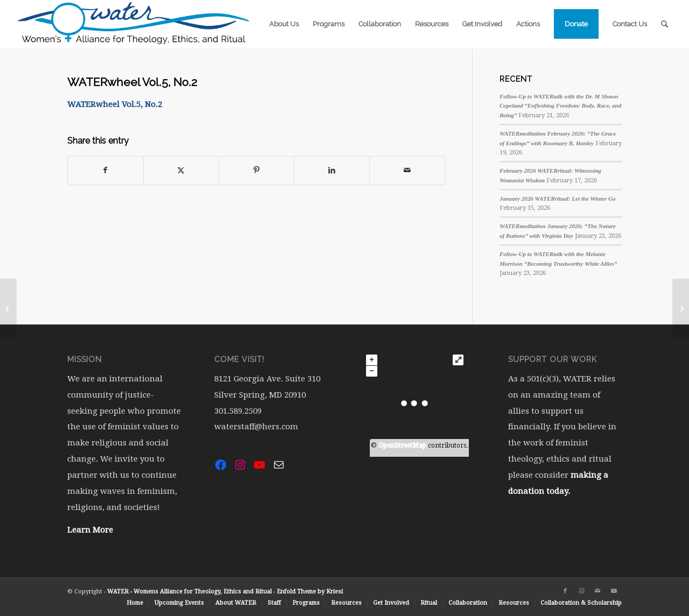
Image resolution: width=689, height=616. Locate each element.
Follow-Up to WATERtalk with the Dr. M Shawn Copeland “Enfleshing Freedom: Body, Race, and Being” (560, 106)
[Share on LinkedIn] (332, 170)
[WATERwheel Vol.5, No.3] (681, 308)
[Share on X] (181, 170)
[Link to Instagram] (581, 591)
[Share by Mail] (407, 170)
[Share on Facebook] (106, 170)
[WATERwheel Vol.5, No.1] (8, 308)
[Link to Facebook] (565, 591)
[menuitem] (284, 24)
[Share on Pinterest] (256, 170)
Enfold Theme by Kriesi (310, 592)
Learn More (90, 530)
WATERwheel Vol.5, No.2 (115, 104)
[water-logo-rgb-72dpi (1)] (134, 24)
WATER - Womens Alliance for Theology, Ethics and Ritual (189, 592)
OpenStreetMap (402, 445)
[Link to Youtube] (614, 591)
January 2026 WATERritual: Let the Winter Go (558, 199)
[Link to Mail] (597, 591)
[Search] (665, 24)
